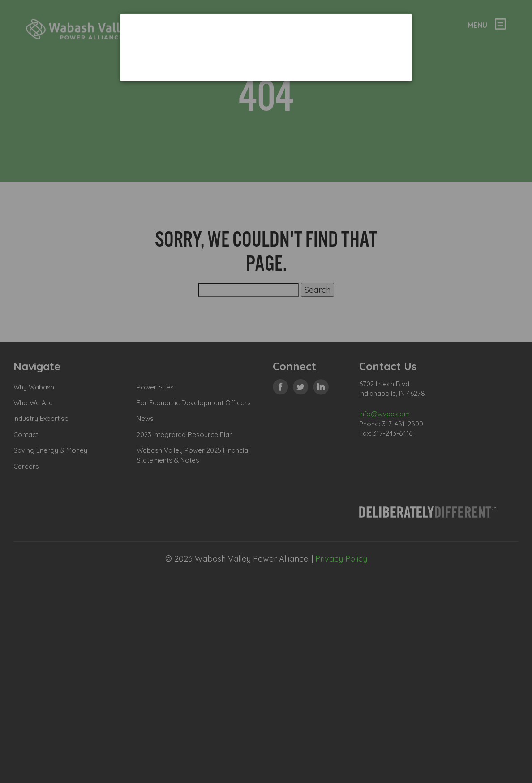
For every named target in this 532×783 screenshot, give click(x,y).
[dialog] (266, 47)
